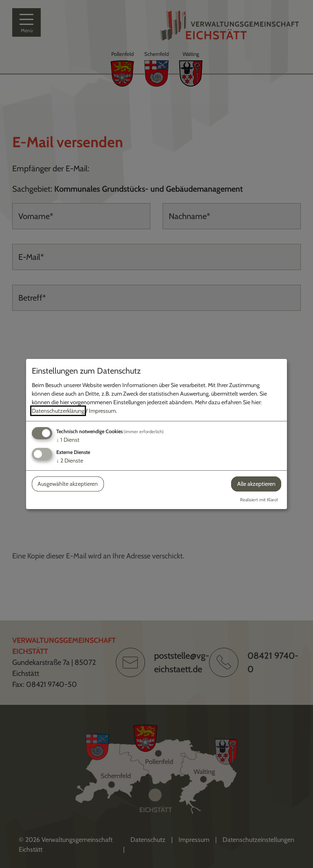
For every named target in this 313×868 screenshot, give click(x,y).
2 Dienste (70, 461)
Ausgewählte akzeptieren (68, 484)
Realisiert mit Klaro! (259, 500)
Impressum (102, 411)
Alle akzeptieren (256, 484)
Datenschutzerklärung (58, 411)
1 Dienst (68, 440)
